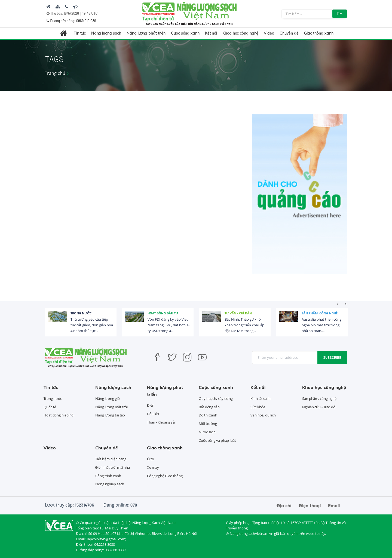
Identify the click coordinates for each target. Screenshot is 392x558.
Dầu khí (153, 414)
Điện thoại (310, 505)
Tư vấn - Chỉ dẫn (238, 313)
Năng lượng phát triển (146, 33)
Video (269, 33)
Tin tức (80, 33)
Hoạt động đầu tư (163, 313)
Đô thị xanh (208, 415)
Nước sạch (207, 432)
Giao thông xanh (319, 33)
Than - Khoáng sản (162, 422)
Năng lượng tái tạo (110, 415)
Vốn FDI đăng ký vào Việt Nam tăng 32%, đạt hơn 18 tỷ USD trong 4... (169, 325)
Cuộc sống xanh (185, 33)
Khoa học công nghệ (240, 33)
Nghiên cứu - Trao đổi (319, 407)
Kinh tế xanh (261, 398)
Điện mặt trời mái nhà (113, 467)
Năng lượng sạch (106, 33)
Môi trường (208, 424)
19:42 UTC (90, 13)
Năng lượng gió (108, 398)
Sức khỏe (258, 407)
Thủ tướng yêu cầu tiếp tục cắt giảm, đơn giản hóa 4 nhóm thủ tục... (92, 325)
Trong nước (81, 313)
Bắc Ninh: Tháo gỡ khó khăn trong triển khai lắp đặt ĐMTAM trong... (244, 325)
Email (334, 505)
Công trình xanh (108, 476)
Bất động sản (209, 407)
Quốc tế (50, 407)
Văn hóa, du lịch (263, 415)
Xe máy (153, 467)
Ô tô (151, 459)
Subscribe (332, 357)
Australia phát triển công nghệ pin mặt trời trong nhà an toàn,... (321, 325)
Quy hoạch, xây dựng (216, 398)
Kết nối (211, 33)
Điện (151, 405)
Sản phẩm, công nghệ (320, 313)
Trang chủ (55, 73)
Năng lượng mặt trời (111, 407)
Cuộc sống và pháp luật (217, 440)
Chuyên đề (289, 33)
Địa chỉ (284, 505)
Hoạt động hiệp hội (59, 415)
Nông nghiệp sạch (110, 484)
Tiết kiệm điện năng (111, 459)
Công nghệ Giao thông (165, 476)
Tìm (340, 14)
